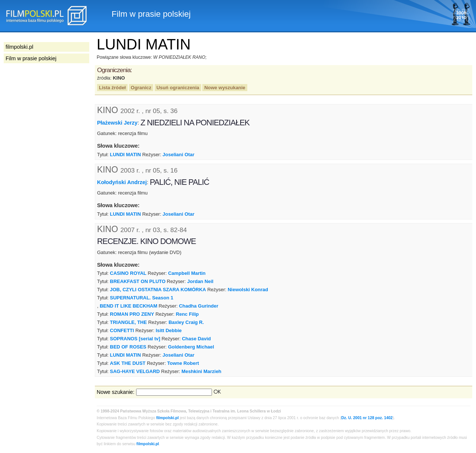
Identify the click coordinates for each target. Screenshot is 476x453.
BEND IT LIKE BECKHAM (128, 306)
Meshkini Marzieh (201, 371)
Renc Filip (187, 314)
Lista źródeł (112, 88)
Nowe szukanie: (116, 392)
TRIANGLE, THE (128, 322)
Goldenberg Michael (191, 347)
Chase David (196, 339)
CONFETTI (122, 330)
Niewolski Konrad (248, 290)
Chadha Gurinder (199, 306)
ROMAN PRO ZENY (132, 314)
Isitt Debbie (169, 330)
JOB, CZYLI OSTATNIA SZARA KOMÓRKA (158, 290)
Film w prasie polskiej (31, 58)
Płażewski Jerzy (117, 123)
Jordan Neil (200, 281)
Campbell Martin (187, 273)
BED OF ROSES (128, 347)
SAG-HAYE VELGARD (135, 371)
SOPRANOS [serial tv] (135, 339)
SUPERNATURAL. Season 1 (142, 298)
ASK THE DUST (128, 363)
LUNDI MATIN (126, 155)
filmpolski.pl (168, 418)
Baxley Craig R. (186, 322)
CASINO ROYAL (128, 273)
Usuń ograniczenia (178, 88)
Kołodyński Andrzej (122, 182)
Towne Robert (183, 363)
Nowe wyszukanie (225, 88)
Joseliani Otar (178, 155)
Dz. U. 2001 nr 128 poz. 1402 (367, 418)
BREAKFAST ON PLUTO (138, 281)
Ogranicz (141, 88)
